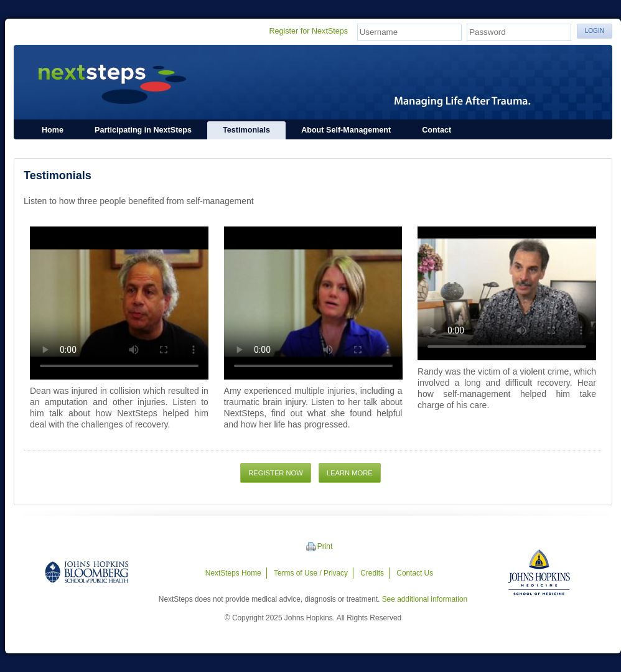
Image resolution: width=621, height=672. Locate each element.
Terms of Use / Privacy (311, 573)
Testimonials (246, 130)
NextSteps (313, 82)
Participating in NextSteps (143, 130)
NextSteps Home (233, 573)
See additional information (425, 599)
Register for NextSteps (308, 31)
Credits (372, 573)
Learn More (350, 473)
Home (53, 130)
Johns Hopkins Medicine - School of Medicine (539, 572)
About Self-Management (346, 130)
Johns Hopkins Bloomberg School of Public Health (86, 572)
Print (325, 546)
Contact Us (415, 573)
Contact (437, 130)
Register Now (276, 473)
